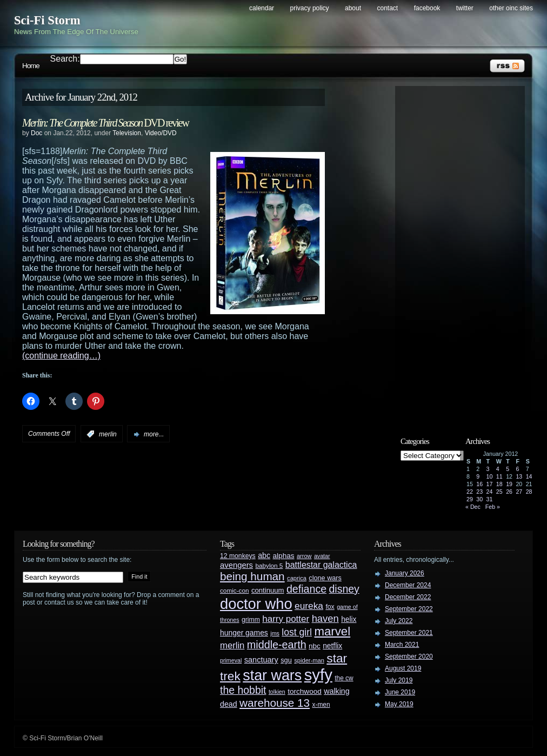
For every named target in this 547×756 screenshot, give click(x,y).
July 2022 (399, 621)
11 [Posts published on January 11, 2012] (499, 476)
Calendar (262, 8)
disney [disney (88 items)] (344, 589)
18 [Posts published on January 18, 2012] (499, 484)
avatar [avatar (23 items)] (322, 556)
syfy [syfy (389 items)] (318, 675)
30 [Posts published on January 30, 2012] (479, 499)
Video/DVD (161, 133)
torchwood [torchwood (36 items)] (305, 691)
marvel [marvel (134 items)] (332, 631)
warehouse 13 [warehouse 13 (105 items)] (275, 703)
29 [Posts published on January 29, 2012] (470, 499)
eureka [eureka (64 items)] (309, 606)
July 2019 (399, 680)
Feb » (493, 507)
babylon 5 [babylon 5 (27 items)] (269, 565)
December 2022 (408, 597)
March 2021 (402, 645)
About (353, 8)
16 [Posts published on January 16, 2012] (479, 484)
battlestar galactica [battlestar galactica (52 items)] (321, 565)
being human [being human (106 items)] (252, 576)
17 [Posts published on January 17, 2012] (490, 484)
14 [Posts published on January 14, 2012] (529, 476)
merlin (108, 434)
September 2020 (409, 656)
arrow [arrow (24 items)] (304, 556)
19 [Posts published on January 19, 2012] (509, 484)
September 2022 (409, 609)
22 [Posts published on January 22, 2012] (470, 492)
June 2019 (400, 692)
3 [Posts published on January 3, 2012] (488, 469)
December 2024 (408, 585)
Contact (388, 8)
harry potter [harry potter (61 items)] (286, 619)
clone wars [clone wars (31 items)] (325, 578)
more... (154, 434)
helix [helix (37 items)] (349, 619)
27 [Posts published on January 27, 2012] (519, 492)
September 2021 (409, 633)
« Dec (473, 507)
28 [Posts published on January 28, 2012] (529, 492)
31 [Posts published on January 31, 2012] (490, 499)
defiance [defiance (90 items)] (306, 589)
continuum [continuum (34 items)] (268, 590)
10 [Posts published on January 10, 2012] (490, 476)
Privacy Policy (310, 8)
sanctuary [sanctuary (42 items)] (261, 660)
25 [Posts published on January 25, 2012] (499, 492)
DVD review (105, 123)
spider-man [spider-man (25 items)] (309, 660)
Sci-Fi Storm (47, 20)
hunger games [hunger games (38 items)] (244, 633)
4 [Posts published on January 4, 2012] (498, 469)
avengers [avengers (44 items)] (236, 565)
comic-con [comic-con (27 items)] (234, 590)
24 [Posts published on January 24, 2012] (490, 492)
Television (127, 133)
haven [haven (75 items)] (325, 618)
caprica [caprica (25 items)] (297, 578)
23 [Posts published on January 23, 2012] (479, 492)
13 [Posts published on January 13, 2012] (519, 476)
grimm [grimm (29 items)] (251, 620)
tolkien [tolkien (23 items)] (277, 692)
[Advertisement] (465, 253)
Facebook (427, 8)
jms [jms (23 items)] (275, 633)
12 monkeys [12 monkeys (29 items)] (238, 556)
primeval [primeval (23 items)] (231, 660)
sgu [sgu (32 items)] (286, 660)
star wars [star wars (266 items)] (272, 675)
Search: (65, 59)
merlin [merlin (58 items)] (232, 645)
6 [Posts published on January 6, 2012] (517, 469)
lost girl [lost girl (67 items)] (297, 632)
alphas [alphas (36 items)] (284, 556)
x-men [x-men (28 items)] (321, 705)
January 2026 (405, 573)
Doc (36, 133)
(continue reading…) (61, 356)
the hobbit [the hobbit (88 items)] (243, 690)
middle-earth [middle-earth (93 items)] (277, 645)
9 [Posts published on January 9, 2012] (478, 476)
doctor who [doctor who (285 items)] (256, 604)
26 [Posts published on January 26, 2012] (509, 492)
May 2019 (399, 704)
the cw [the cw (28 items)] (344, 678)
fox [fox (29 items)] (330, 607)
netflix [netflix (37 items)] (332, 646)
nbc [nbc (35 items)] (315, 646)
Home (31, 66)
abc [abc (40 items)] (264, 555)
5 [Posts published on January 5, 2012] (508, 469)
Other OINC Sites (511, 8)
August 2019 (403, 668)
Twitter (465, 8)
